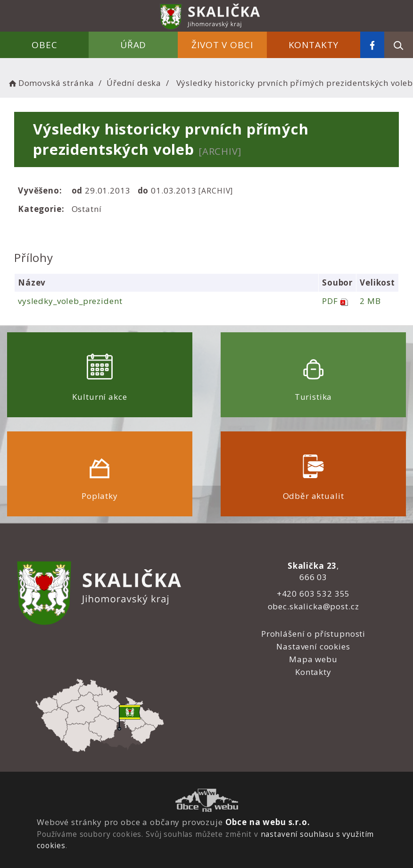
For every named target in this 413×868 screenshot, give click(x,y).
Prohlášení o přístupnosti (313, 634)
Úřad (133, 45)
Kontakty (314, 45)
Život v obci (222, 45)
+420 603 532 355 (314, 594)
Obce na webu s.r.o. (268, 822)
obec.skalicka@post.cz (314, 606)
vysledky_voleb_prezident (70, 301)
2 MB (370, 301)
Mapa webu (313, 659)
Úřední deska (134, 83)
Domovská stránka (50, 83)
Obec (44, 45)
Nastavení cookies (313, 646)
